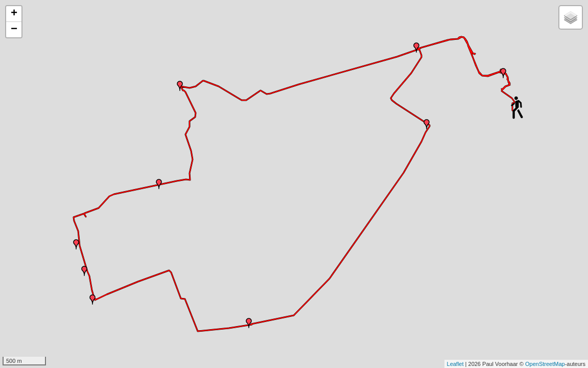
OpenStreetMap (545, 364)
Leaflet (455, 364)
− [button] (14, 30)
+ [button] (14, 14)
